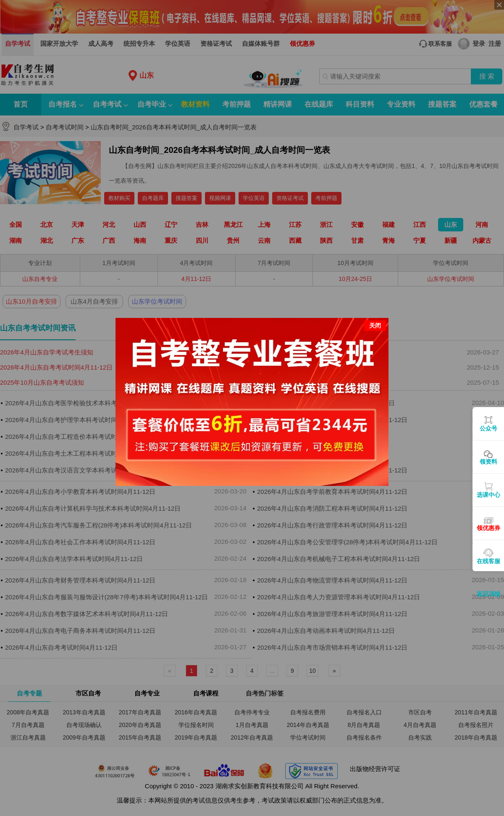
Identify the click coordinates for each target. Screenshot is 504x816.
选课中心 (488, 495)
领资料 (488, 462)
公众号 (488, 428)
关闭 (375, 315)
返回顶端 (488, 594)
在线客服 (488, 561)
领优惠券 (488, 528)
